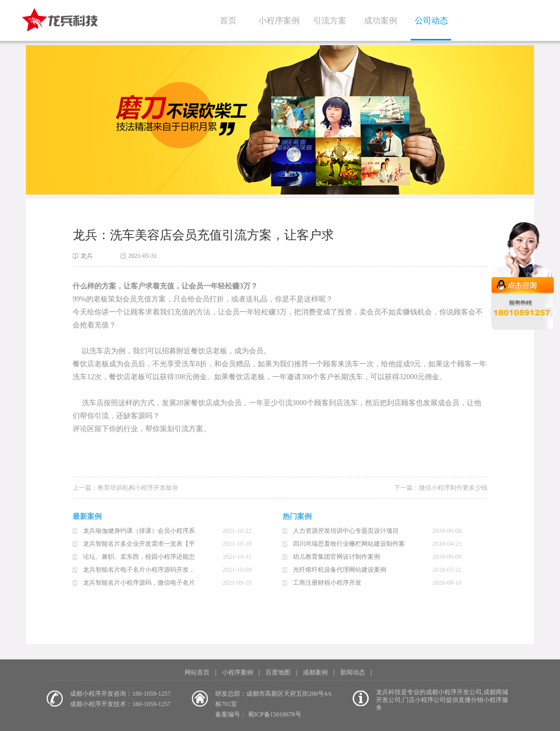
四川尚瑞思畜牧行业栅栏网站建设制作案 (349, 544)
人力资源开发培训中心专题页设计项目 (346, 531)
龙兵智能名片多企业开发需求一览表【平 (139, 544)
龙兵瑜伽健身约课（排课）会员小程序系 (139, 531)
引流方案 (330, 20)
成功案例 (381, 20)
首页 (228, 20)
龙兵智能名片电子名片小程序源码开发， (139, 570)
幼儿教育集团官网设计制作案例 (337, 557)
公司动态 (431, 20)
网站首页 (197, 672)
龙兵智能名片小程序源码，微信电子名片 (139, 583)
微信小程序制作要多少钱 (453, 488)
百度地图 (278, 672)
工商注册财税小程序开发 (327, 583)
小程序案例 (279, 20)
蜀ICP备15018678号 (275, 714)
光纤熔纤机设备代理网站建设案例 (340, 570)
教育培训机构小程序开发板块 (138, 488)
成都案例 (315, 672)
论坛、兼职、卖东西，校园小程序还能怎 (139, 557)
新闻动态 (353, 672)
